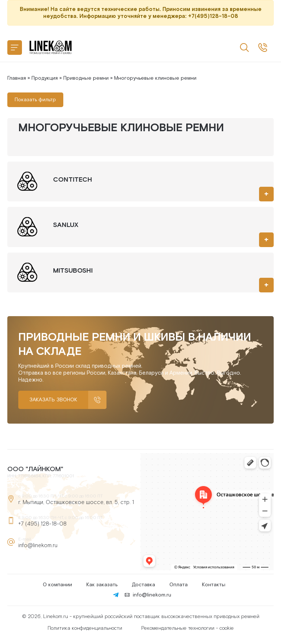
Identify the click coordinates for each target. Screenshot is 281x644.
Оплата (179, 585)
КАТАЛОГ (15, 48)
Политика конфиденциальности (85, 628)
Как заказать (102, 585)
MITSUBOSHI (73, 271)
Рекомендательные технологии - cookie (188, 628)
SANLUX (66, 225)
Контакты (214, 585)
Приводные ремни (86, 78)
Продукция (45, 78)
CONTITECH (73, 180)
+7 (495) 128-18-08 (42, 524)
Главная (17, 78)
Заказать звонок (53, 400)
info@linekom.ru (38, 545)
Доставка (143, 585)
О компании (57, 585)
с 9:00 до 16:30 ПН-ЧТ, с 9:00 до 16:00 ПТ (263, 48)
